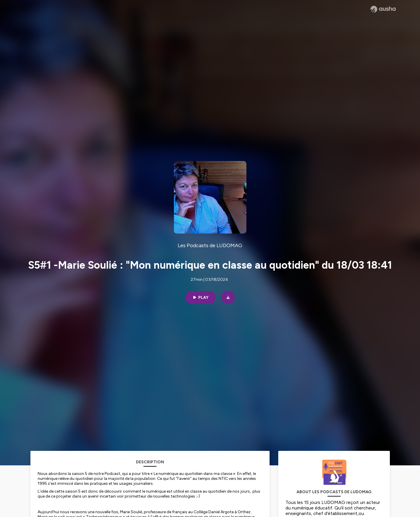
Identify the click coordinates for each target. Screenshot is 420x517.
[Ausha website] (383, 9)
